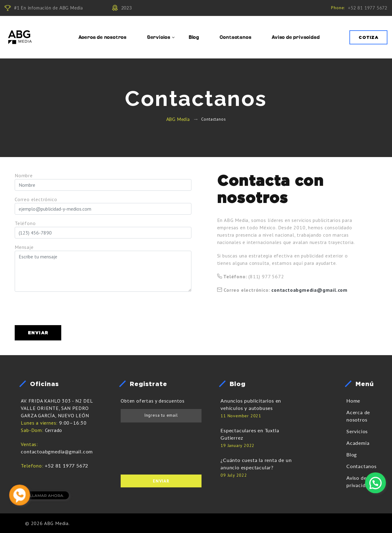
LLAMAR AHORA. (47, 495)
